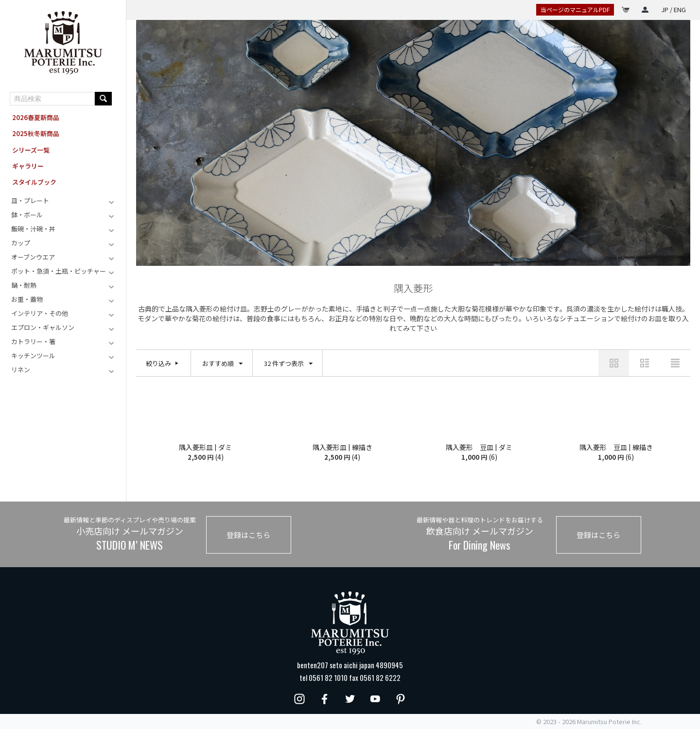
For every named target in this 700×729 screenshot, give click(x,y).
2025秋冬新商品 (36, 133)
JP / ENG (674, 9)
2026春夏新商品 (36, 117)
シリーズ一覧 (31, 150)
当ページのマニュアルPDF (575, 9)
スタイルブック (34, 182)
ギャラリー (28, 166)
